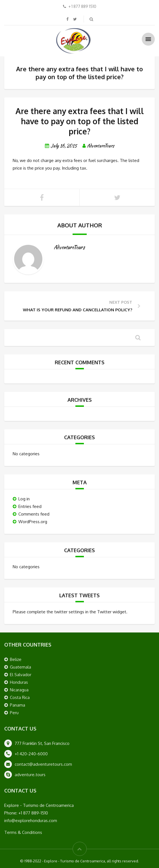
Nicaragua (19, 690)
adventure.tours (30, 775)
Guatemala (20, 667)
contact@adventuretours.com (43, 764)
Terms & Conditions (23, 832)
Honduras (19, 682)
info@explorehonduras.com (31, 821)
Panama (18, 705)
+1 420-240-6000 (31, 754)
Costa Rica (20, 697)
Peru (14, 713)
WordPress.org (33, 522)
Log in (24, 499)
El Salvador (21, 675)
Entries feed (30, 506)
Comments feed (34, 514)
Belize (16, 659)
